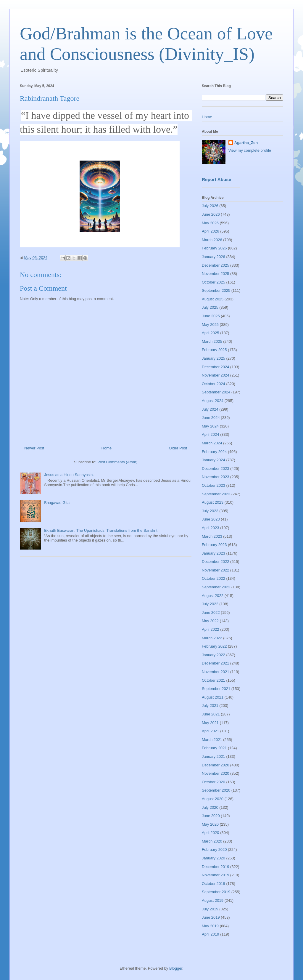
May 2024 (210, 426)
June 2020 (211, 816)
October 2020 (213, 782)
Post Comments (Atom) (117, 462)
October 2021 (213, 680)
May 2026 (210, 223)
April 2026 (211, 231)
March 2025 (212, 341)
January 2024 (213, 460)
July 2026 (210, 206)
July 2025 (210, 307)
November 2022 (216, 570)
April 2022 (211, 629)
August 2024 (213, 401)
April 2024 (211, 434)
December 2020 (216, 765)
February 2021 (214, 748)
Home (107, 448)
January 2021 (213, 756)
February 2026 (214, 248)
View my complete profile (250, 150)
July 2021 (210, 706)
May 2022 (210, 621)
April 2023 (211, 528)
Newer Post (34, 448)
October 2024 (213, 384)
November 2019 (216, 875)
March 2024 (212, 443)
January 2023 (213, 553)
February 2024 (214, 452)
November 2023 (216, 477)
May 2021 (210, 723)
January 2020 (213, 858)
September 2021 (216, 689)
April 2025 (211, 333)
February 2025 (214, 350)
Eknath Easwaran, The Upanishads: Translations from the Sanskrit (101, 530)
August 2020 (213, 799)
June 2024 (211, 418)
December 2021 (216, 663)
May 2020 (210, 824)
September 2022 (216, 587)
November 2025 (216, 274)
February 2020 (214, 850)
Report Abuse (216, 179)
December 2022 (216, 562)
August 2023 (213, 502)
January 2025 (213, 358)
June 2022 (211, 612)
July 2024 (210, 409)
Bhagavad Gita (57, 503)
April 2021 (211, 731)
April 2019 (211, 934)
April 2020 (211, 833)
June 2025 (211, 316)
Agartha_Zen (246, 143)
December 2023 (216, 469)
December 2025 (216, 265)
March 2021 (212, 740)
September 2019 (216, 892)
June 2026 (211, 214)
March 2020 (212, 841)
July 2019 (210, 909)
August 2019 (213, 900)
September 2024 (216, 392)
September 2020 (216, 790)
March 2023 (212, 536)
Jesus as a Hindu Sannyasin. (69, 475)
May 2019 (210, 926)
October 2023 (213, 485)
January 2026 (213, 257)
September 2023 (216, 494)
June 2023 (211, 519)
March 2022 (212, 638)
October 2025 (213, 282)
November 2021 (216, 672)
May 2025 (210, 325)
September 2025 (216, 290)
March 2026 (212, 240)
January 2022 (213, 655)
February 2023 (214, 545)
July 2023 (210, 511)
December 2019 (216, 867)
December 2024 (216, 367)
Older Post (178, 448)
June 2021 (211, 714)
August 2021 (213, 697)
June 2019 (211, 917)
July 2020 (210, 807)
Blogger (176, 968)
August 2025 (213, 299)
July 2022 (210, 604)
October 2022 (213, 578)
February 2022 (214, 646)
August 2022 (213, 596)
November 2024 (216, 375)
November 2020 (216, 773)
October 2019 (213, 884)
